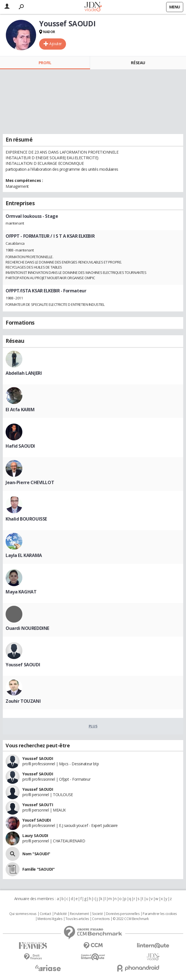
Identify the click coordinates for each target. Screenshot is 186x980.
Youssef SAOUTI (38, 805)
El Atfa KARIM (20, 410)
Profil (45, 63)
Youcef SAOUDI (37, 820)
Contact (45, 914)
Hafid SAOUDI (20, 446)
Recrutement (79, 914)
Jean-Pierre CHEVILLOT (30, 482)
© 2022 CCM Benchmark (131, 919)
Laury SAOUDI (35, 835)
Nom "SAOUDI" (36, 854)
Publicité (60, 914)
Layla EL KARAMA (24, 555)
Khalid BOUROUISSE (26, 519)
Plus (93, 726)
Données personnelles (123, 914)
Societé (97, 914)
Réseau (138, 63)
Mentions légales (50, 919)
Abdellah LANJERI (24, 373)
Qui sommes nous (23, 914)
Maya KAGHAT (21, 592)
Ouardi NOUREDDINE (27, 628)
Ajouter (56, 44)
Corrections (101, 919)
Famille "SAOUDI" (38, 869)
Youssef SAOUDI (23, 665)
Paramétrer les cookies (160, 914)
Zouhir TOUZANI (23, 701)
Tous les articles (77, 919)
